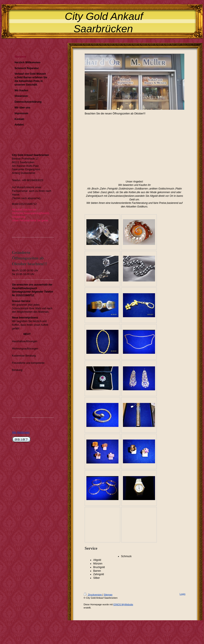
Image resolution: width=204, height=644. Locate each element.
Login (183, 594)
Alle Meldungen (21, 432)
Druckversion (93, 595)
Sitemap (108, 595)
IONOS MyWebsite (123, 604)
